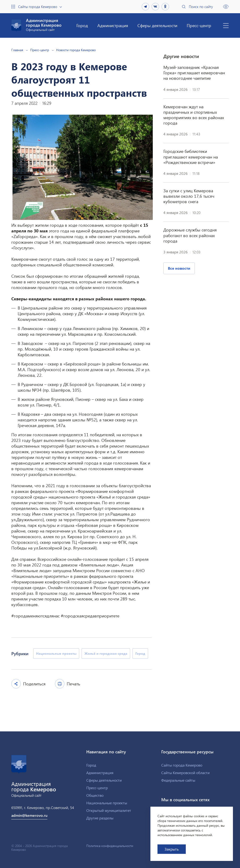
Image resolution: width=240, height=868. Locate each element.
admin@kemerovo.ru (29, 815)
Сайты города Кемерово (38, 7)
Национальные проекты (107, 803)
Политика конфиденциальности (110, 846)
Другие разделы (100, 818)
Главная (17, 50)
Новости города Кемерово (76, 50)
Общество (95, 795)
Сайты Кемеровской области (185, 773)
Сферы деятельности (157, 25)
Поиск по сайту (201, 7)
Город (82, 25)
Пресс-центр (199, 25)
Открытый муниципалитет (109, 810)
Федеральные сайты (178, 780)
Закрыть (172, 849)
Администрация (113, 25)
